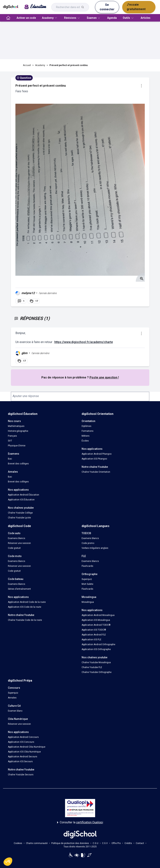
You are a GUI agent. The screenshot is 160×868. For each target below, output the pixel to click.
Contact (140, 843)
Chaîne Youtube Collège (20, 513)
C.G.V (105, 843)
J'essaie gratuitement (136, 7)
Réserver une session (19, 543)
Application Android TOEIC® (96, 625)
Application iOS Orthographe (96, 649)
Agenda (112, 18)
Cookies (18, 843)
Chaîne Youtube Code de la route (25, 620)
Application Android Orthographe (98, 644)
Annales (12, 698)
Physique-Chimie (17, 446)
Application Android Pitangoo (97, 454)
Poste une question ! (104, 377)
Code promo (88, 543)
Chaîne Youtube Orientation (96, 472)
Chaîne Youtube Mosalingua (96, 662)
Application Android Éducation (24, 495)
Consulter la (80, 822)
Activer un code (26, 18)
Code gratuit (14, 548)
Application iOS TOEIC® (94, 630)
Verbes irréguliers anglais (95, 548)
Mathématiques (16, 426)
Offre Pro (116, 843)
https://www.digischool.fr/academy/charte (84, 342)
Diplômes (86, 426)
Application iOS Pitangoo (94, 459)
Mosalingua (88, 602)
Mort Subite (87, 584)
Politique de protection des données (70, 843)
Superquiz (87, 579)
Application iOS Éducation (21, 500)
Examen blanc (15, 711)
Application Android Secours (23, 757)
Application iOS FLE (91, 640)
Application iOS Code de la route (25, 607)
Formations (88, 431)
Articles (146, 18)
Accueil (27, 65)
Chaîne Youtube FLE (92, 667)
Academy (40, 65)
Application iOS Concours (21, 742)
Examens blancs (17, 538)
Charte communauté (37, 843)
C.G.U (96, 843)
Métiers (86, 436)
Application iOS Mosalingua (96, 620)
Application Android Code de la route (27, 602)
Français (12, 436)
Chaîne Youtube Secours (21, 775)
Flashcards (87, 566)
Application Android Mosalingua (98, 615)
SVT (10, 441)
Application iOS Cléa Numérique (24, 752)
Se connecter (107, 7)
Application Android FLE (94, 635)
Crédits (128, 843)
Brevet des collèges (18, 464)
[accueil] (8, 18)
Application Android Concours (23, 737)
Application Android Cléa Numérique (27, 747)
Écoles (85, 441)
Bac (10, 459)
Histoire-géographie (18, 431)
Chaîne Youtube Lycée (19, 518)
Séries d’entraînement (19, 589)
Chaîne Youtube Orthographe (97, 672)
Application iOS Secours (20, 761)
